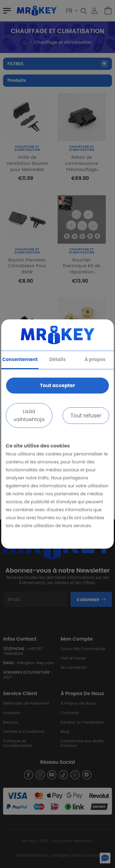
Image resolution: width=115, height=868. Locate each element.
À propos (95, 359)
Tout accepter (57, 385)
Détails (58, 359)
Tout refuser (86, 416)
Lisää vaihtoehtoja (29, 415)
